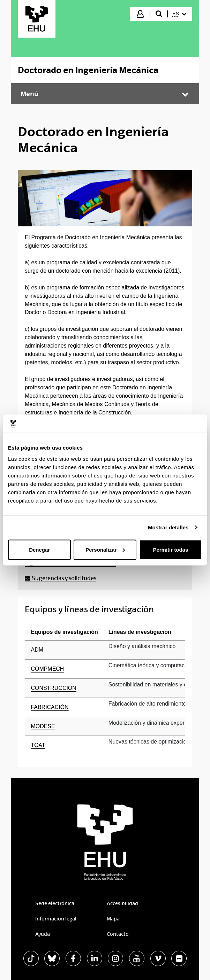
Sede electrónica (55, 903)
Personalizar (105, 549)
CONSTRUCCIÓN (54, 688)
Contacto (118, 934)
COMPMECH (48, 669)
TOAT (38, 745)
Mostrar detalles (168, 527)
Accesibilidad (122, 903)
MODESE (43, 726)
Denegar (39, 549)
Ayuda (43, 934)
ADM (37, 650)
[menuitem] (179, 14)
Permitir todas (170, 549)
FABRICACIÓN (50, 707)
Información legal (56, 919)
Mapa (113, 919)
